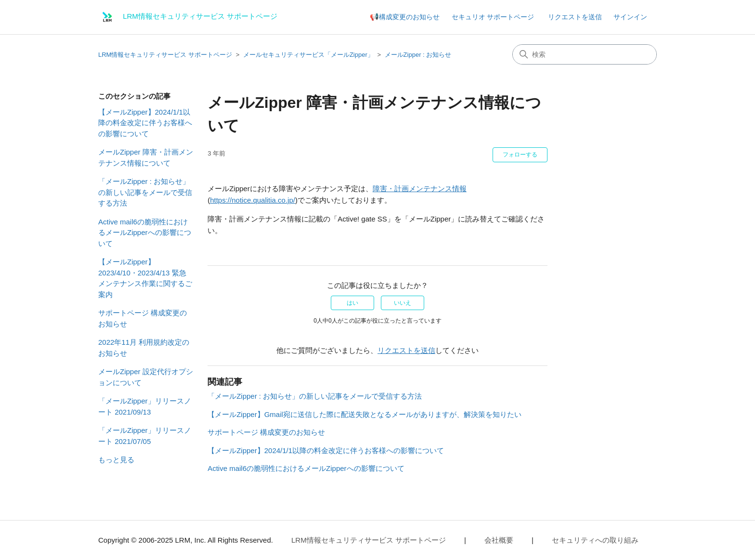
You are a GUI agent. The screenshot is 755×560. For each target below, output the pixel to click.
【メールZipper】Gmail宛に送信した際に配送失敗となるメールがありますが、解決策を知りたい (364, 414)
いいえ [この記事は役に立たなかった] (403, 303)
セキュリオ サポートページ (493, 17)
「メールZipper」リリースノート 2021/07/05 (145, 436)
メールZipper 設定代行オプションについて (146, 377)
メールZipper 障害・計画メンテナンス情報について (146, 157)
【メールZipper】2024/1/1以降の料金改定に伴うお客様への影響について (145, 123)
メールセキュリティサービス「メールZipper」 (308, 55)
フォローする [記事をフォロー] (520, 155)
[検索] (585, 54)
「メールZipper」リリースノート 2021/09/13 (145, 406)
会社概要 (499, 540)
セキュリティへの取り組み (595, 540)
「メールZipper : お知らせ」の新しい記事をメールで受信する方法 (145, 192)
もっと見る (116, 460)
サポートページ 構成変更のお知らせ (143, 318)
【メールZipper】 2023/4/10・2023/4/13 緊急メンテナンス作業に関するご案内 (145, 278)
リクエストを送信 (575, 17)
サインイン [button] (630, 17)
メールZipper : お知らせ (418, 55)
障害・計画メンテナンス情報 (420, 189)
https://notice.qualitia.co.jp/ (253, 200)
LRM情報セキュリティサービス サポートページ (165, 55)
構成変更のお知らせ (409, 17)
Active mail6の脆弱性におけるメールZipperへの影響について (145, 233)
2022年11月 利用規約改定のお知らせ (144, 348)
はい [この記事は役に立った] (352, 303)
